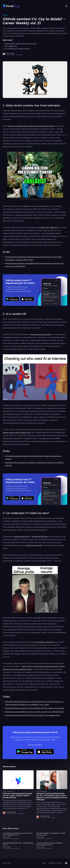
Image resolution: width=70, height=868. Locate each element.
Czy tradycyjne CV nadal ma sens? (18, 49)
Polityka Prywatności (56, 863)
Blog (44, 863)
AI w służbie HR (11, 46)
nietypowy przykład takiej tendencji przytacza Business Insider (31, 126)
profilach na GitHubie (40, 537)
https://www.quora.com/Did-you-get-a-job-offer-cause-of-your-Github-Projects (34, 712)
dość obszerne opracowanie (41, 334)
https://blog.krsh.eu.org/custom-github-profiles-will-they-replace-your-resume (34, 708)
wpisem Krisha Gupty (22, 537)
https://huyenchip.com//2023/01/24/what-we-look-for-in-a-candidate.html (32, 715)
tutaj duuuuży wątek (33, 545)
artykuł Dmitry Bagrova (48, 227)
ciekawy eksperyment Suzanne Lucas (17, 433)
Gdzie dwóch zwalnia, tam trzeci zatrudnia (21, 44)
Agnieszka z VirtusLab (45, 642)
